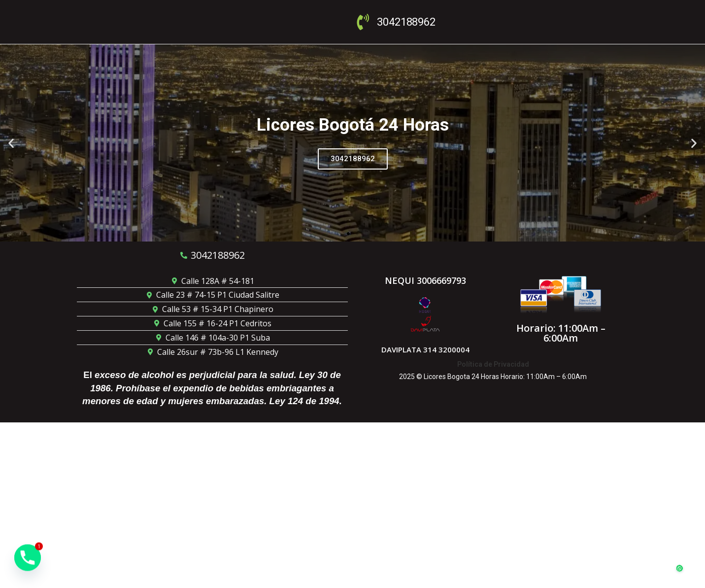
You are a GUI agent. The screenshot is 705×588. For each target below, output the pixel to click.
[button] (11, 143)
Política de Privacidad (493, 364)
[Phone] (28, 562)
